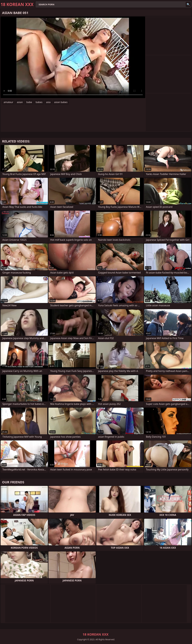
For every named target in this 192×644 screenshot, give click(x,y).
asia (48, 102)
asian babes (61, 102)
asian (20, 102)
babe (29, 102)
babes (39, 102)
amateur (8, 102)
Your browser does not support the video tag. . (73, 57)
